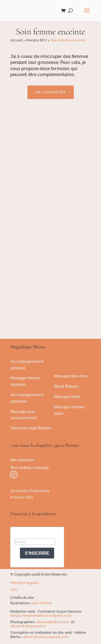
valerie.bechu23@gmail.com (45, 637)
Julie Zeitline (41, 603)
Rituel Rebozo (66, 386)
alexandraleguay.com (28, 626)
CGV (14, 590)
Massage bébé (67, 397)
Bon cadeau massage (30, 468)
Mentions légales (24, 583)
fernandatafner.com (54, 622)
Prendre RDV (22, 497)
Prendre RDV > (38, 40)
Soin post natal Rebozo (31, 428)
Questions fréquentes (30, 491)
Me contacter (51, 92)
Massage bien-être (71, 376)
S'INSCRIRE (37, 553)
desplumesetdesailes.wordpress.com (41, 615)
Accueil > (18, 40)
